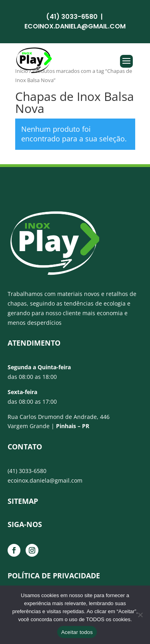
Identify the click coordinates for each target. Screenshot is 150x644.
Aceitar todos (77, 632)
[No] (140, 615)
